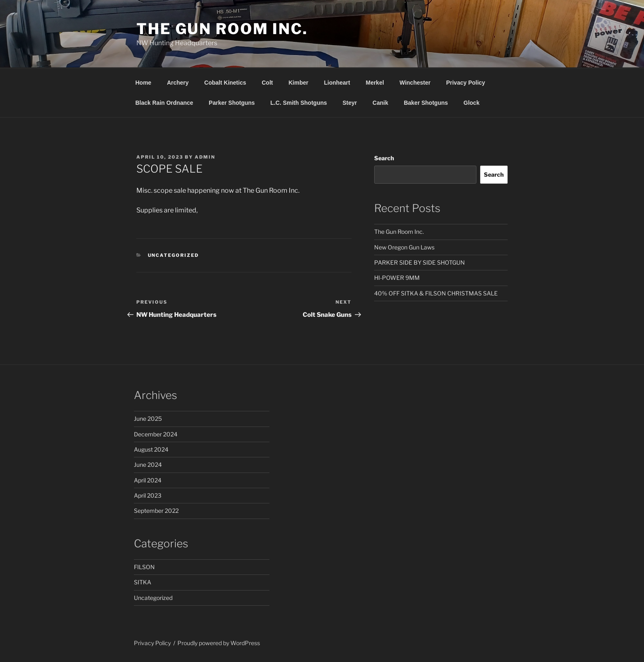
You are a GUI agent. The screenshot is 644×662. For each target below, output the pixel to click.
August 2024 (151, 449)
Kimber (298, 83)
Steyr (350, 103)
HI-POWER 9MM (397, 278)
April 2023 (148, 495)
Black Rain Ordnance (164, 103)
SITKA (143, 582)
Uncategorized (174, 255)
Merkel (375, 83)
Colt (267, 83)
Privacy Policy (466, 83)
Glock (472, 103)
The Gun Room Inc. (222, 29)
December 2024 (156, 434)
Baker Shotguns (426, 103)
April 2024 (148, 480)
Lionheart (337, 83)
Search (384, 158)
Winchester (415, 83)
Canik (380, 103)
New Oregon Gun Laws (404, 247)
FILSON (144, 567)
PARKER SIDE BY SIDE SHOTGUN (420, 262)
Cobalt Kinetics (225, 83)
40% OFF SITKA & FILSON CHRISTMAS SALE (436, 293)
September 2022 (156, 511)
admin (205, 157)
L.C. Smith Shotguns (299, 103)
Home (144, 83)
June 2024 (148, 465)
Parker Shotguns (232, 103)
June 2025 (148, 419)
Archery (178, 83)
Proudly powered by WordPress (219, 643)
